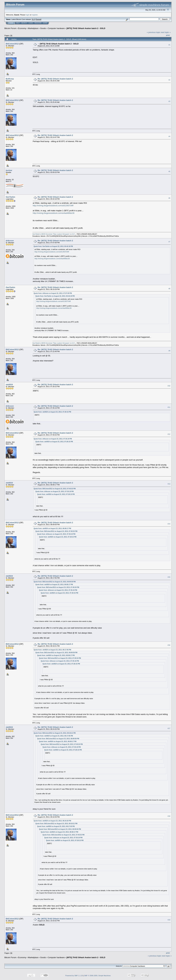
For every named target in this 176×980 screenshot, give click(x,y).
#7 (169, 242)
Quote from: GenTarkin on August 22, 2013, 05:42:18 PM (53, 246)
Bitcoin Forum (10, 28)
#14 (169, 524)
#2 (169, 80)
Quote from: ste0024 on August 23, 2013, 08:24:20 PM (52, 821)
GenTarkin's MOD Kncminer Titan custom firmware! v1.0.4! (54, 234)
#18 (169, 816)
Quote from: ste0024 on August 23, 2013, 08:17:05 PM (52, 650)
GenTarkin (10, 197)
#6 (169, 198)
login (28, 15)
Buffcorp (10, 79)
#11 (169, 407)
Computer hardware (56, 28)
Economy (22, 28)
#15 (169, 577)
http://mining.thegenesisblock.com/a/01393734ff (53, 206)
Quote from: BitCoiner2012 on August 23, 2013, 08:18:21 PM (55, 733)
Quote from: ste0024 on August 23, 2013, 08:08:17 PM (52, 528)
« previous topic (153, 32)
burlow (9, 170)
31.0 (33, 19)
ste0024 (9, 385)
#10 (169, 386)
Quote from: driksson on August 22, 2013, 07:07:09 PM (53, 293)
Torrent (38, 19)
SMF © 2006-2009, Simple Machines (97, 976)
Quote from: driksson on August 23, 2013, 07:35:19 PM (53, 439)
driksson (10, 241)
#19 (169, 920)
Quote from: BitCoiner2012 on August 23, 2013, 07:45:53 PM (55, 489)
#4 (169, 136)
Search (24, 23)
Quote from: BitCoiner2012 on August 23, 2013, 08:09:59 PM (55, 582)
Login (31, 23)
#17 (169, 728)
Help (18, 23)
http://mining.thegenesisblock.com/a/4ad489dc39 (54, 213)
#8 (169, 289)
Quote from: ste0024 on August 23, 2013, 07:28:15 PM (52, 412)
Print (168, 35)
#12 (169, 434)
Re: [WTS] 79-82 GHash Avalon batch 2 (55, 79)
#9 (169, 351)
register (35, 15)
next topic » (166, 32)
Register (38, 23)
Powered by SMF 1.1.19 (74, 976)
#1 (169, 45)
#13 (169, 484)
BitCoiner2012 (12, 44)
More (45, 23)
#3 (169, 101)
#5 (169, 171)
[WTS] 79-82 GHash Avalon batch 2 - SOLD (86, 28)
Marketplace (33, 28)
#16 (169, 645)
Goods (43, 28)
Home (11, 23)
